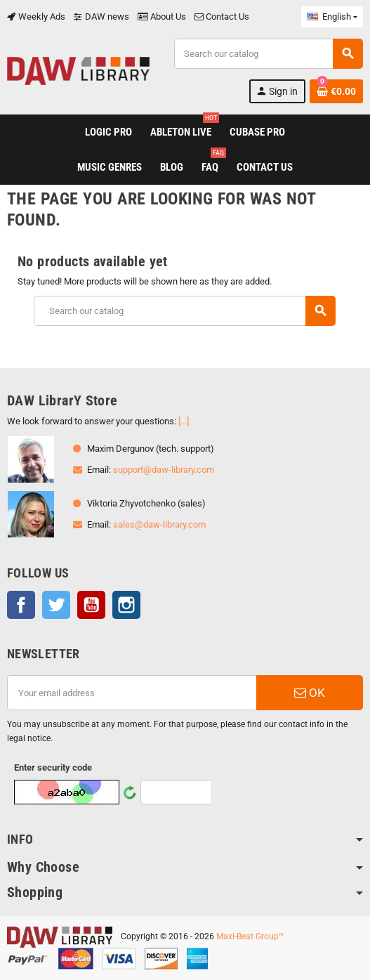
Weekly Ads (36, 17)
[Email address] (132, 693)
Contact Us (222, 17)
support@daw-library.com (164, 470)
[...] (184, 421)
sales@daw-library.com (159, 524)
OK (310, 693)
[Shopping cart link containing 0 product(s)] (336, 91)
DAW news (101, 17)
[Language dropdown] (332, 17)
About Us (162, 17)
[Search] (268, 54)
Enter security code (53, 767)
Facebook (21, 605)
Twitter (56, 605)
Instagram (126, 605)
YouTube (91, 605)
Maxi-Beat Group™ (250, 936)
